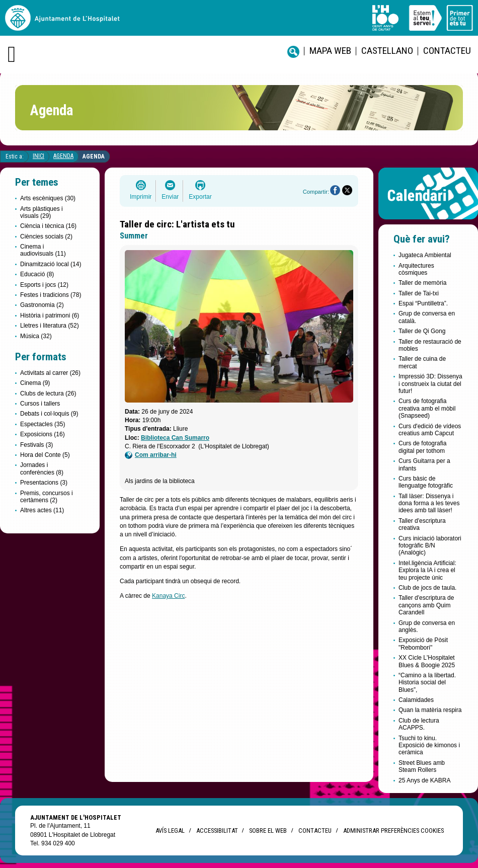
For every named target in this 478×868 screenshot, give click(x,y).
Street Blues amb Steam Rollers (422, 766)
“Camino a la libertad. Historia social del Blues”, (427, 683)
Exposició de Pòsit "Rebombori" (423, 644)
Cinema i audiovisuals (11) (43, 250)
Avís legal (170, 831)
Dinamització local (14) (51, 264)
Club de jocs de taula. (427, 588)
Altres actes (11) (42, 510)
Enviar (170, 197)
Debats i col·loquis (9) (49, 414)
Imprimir (141, 197)
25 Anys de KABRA (424, 780)
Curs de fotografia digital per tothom (422, 447)
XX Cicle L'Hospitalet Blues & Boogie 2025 (427, 661)
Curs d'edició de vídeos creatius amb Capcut (430, 430)
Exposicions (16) (43, 434)
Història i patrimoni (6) (50, 315)
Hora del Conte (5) (45, 455)
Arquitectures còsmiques (416, 269)
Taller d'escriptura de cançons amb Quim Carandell (426, 605)
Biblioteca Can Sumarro (175, 438)
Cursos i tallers (40, 404)
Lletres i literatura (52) (50, 326)
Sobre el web (268, 831)
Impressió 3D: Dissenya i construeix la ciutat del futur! (430, 384)
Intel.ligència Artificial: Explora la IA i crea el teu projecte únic (427, 570)
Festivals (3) (36, 445)
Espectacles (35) (43, 424)
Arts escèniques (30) (48, 198)
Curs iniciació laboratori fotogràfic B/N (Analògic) (430, 546)
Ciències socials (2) (46, 236)
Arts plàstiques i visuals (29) (42, 212)
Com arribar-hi (151, 455)
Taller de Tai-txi (419, 293)
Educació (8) (37, 274)
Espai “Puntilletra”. (423, 303)
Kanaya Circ (168, 596)
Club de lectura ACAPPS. (419, 724)
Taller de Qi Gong (422, 331)
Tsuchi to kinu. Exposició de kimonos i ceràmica (429, 745)
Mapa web (330, 51)
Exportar (200, 197)
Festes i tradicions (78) (51, 295)
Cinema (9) (35, 383)
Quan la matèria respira (430, 710)
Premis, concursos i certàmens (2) (47, 497)
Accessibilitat (217, 831)
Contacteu (447, 51)
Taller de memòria (422, 283)
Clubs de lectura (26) (48, 393)
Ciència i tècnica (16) (48, 226)
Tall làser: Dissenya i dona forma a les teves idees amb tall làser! (429, 503)
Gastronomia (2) (42, 305)
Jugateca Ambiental (425, 255)
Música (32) (36, 336)
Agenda (63, 156)
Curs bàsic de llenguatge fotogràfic (426, 482)
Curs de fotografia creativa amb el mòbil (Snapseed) (427, 408)
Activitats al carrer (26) (50, 373)
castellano (387, 51)
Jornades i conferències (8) (42, 468)
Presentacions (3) (44, 483)
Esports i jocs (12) (44, 285)
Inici (38, 156)
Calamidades (416, 700)
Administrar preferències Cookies (393, 831)
